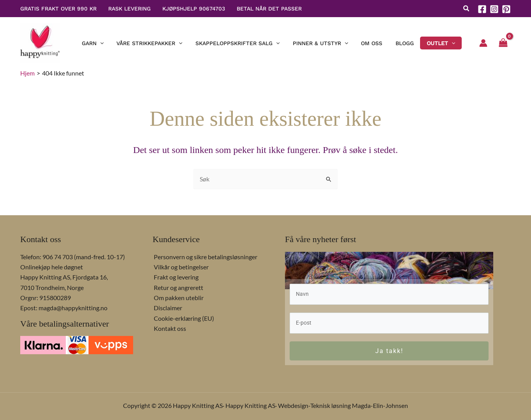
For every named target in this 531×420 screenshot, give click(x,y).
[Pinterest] (506, 9)
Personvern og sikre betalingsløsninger (204, 256)
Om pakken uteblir (178, 297)
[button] (467, 9)
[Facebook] (482, 9)
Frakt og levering (175, 276)
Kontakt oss (169, 328)
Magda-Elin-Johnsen (380, 405)
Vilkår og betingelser (180, 266)
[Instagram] (494, 9)
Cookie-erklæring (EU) (183, 317)
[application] (113, 43)
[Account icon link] (483, 43)
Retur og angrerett (177, 287)
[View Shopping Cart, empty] (503, 43)
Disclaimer (167, 307)
